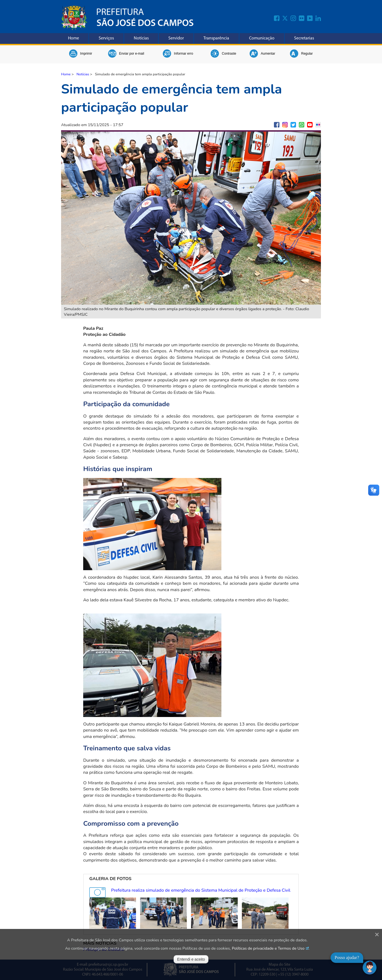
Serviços (106, 38)
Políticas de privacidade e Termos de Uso (268, 948)
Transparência (216, 38)
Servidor (176, 38)
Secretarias (304, 38)
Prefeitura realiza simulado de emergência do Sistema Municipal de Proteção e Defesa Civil (201, 890)
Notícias (141, 38)
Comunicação (262, 38)
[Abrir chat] (370, 968)
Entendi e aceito (191, 959)
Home (74, 38)
